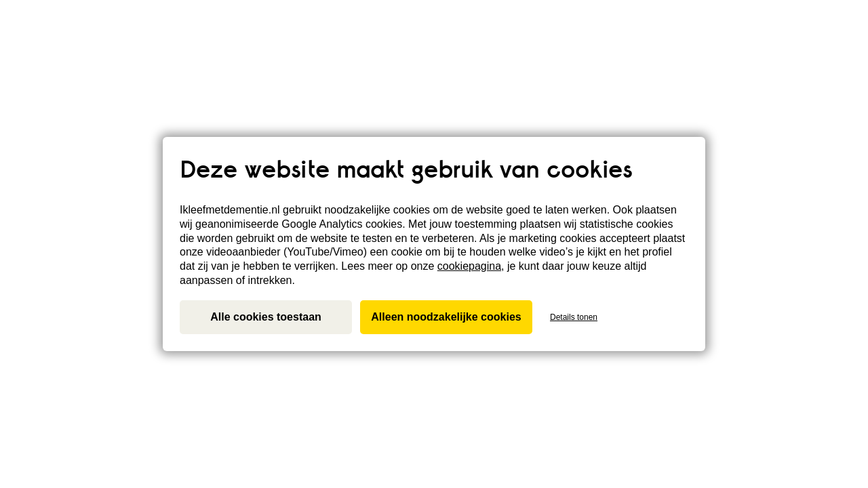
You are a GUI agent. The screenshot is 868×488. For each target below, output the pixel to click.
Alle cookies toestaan (266, 317)
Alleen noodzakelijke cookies (446, 317)
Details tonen (574, 317)
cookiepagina (469, 266)
